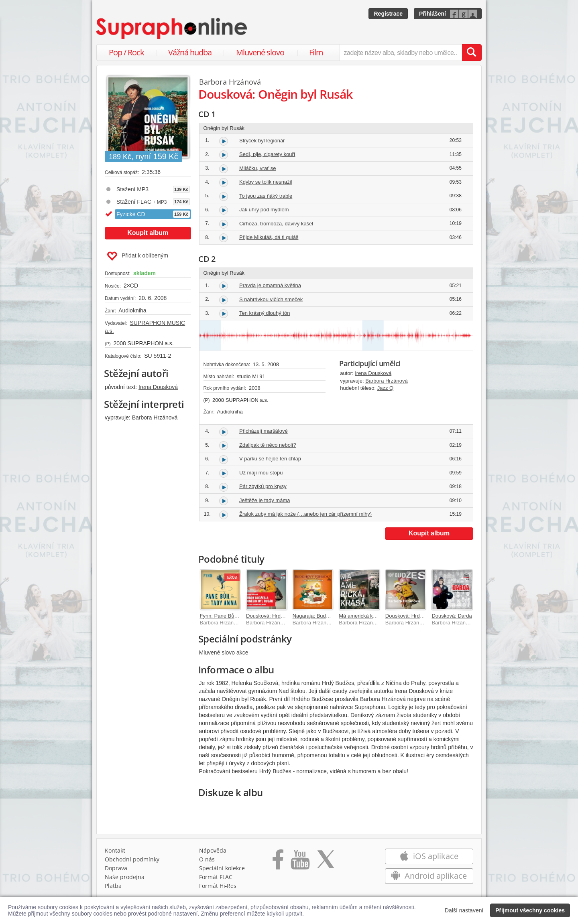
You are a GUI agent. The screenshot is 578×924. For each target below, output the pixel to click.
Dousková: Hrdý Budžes (413, 616)
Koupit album (148, 233)
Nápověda (213, 850)
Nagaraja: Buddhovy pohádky (327, 616)
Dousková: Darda (452, 616)
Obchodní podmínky (132, 859)
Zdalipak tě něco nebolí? (268, 445)
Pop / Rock (126, 52)
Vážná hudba (190, 52)
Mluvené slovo (260, 52)
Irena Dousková (158, 387)
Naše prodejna (125, 877)
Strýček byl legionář (262, 141)
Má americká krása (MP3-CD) (373, 616)
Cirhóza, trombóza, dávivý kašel (276, 224)
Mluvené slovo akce (224, 652)
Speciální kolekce (222, 868)
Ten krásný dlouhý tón (265, 313)
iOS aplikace (429, 856)
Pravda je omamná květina (270, 285)
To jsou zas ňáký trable (266, 196)
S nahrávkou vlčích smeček (271, 299)
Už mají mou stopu (261, 473)
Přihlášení (432, 14)
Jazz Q (385, 388)
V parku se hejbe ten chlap (270, 459)
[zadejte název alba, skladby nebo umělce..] (401, 53)
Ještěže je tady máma (265, 500)
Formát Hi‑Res (218, 886)
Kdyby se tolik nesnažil (266, 182)
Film (316, 52)
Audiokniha (132, 310)
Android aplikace (429, 876)
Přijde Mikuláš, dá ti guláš (269, 237)
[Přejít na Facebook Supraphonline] (278, 862)
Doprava (116, 868)
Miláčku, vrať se (258, 168)
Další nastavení (464, 910)
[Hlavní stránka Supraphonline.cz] (172, 28)
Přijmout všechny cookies (530, 910)
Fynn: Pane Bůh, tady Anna (232, 616)
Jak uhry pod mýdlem (264, 210)
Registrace (388, 14)
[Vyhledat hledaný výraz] (472, 53)
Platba (113, 886)
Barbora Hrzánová (155, 417)
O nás (207, 859)
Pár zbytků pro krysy (263, 486)
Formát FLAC (216, 877)
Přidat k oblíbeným (137, 256)
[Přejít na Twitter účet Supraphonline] (326, 862)
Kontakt (115, 850)
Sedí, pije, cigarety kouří (267, 154)
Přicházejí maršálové (264, 431)
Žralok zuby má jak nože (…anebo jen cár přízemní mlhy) (305, 514)
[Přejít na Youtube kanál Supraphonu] (300, 862)
